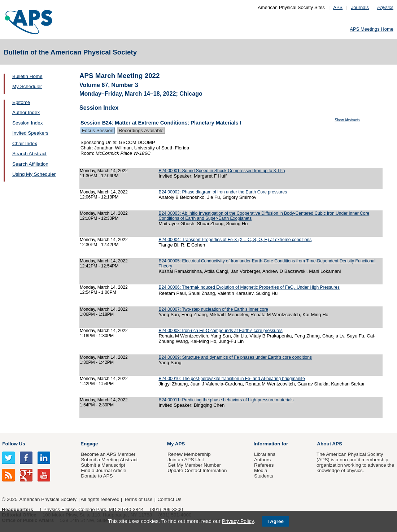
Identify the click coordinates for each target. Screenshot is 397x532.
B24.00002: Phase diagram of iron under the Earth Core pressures (223, 192)
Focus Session (98, 130)
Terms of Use (138, 499)
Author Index (26, 112)
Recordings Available (141, 130)
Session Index (27, 123)
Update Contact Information (197, 470)
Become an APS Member (108, 454)
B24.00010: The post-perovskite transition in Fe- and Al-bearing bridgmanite (232, 379)
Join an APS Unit (186, 460)
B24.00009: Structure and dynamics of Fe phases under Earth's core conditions (235, 357)
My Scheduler (27, 86)
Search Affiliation (30, 164)
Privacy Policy (238, 521)
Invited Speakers (30, 133)
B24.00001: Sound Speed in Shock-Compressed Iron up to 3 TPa (222, 171)
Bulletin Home (27, 76)
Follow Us (14, 444)
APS (338, 7)
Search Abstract (29, 154)
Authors (262, 460)
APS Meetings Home (372, 29)
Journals (360, 7)
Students (264, 476)
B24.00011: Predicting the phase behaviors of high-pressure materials (226, 400)
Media (261, 470)
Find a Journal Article (103, 470)
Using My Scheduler (34, 174)
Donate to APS (97, 476)
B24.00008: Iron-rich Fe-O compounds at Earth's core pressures (220, 331)
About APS (330, 444)
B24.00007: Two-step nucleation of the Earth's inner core (213, 309)
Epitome (21, 102)
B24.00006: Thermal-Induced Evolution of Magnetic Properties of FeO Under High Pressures (249, 287)
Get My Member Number (194, 465)
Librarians (265, 454)
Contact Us (169, 499)
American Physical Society (48, 499)
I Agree (276, 521)
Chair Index (25, 143)
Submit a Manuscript (103, 465)
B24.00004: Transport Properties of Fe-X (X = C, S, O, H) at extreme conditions (235, 240)
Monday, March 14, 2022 (104, 171)
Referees (264, 465)
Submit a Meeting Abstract (109, 460)
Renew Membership (189, 454)
